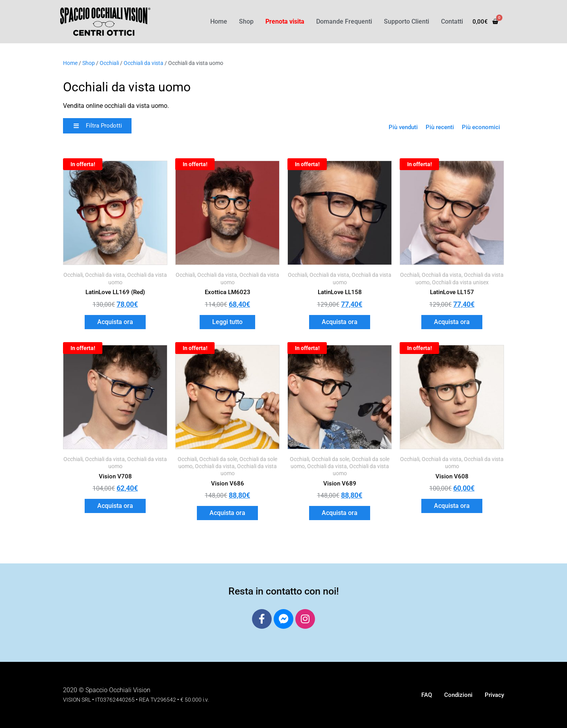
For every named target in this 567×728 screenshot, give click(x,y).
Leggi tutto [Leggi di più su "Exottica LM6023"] (227, 322)
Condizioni (458, 695)
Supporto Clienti (407, 21)
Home (219, 21)
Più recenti (440, 127)
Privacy (494, 695)
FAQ (427, 695)
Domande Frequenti (344, 21)
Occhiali (109, 63)
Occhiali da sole (218, 459)
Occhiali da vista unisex (460, 282)
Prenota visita (285, 21)
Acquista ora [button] (115, 322)
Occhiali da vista (144, 63)
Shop (246, 21)
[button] (97, 126)
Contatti (452, 21)
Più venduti (403, 127)
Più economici (481, 127)
